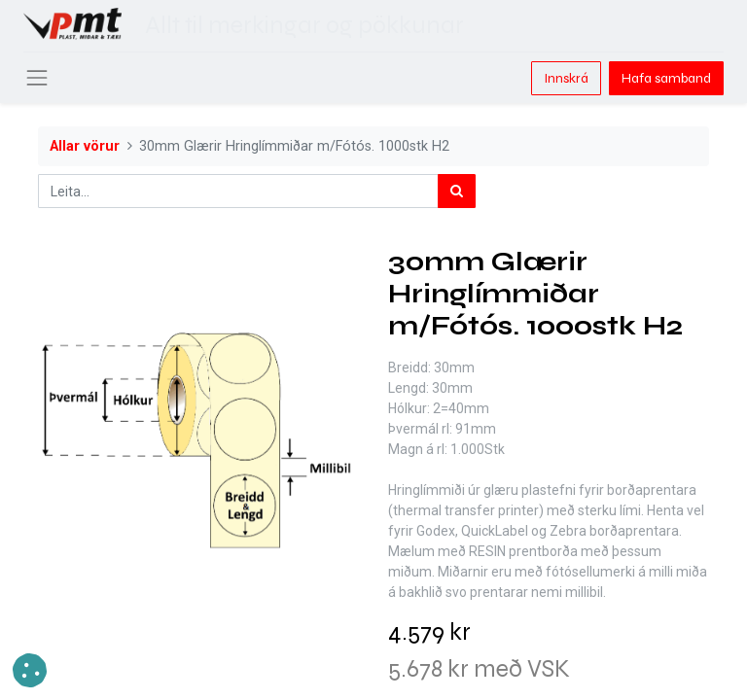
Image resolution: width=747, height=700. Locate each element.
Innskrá (566, 78)
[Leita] (457, 191)
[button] (30, 670)
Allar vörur (85, 146)
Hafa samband (666, 78)
